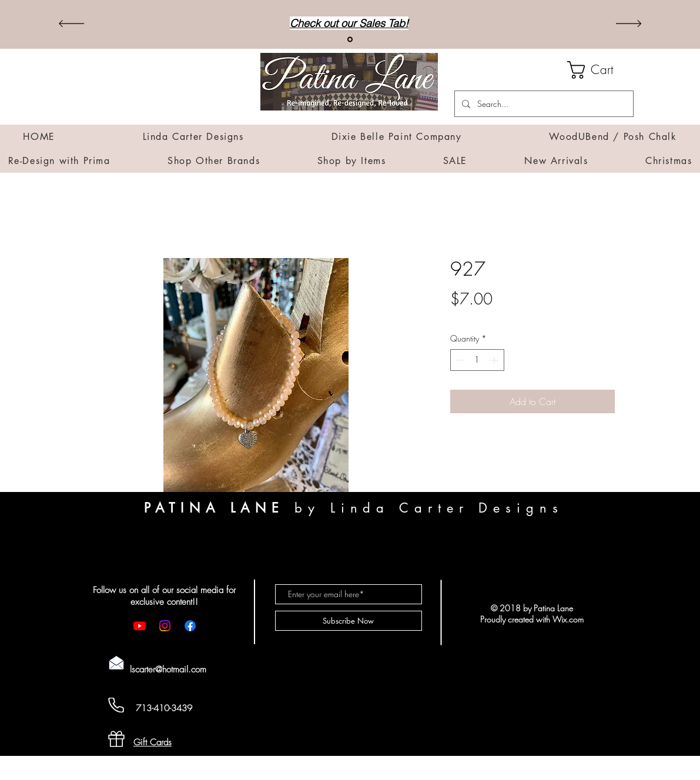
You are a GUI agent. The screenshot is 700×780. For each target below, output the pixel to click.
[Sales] (350, 40)
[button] (600, 70)
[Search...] (543, 104)
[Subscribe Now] (349, 621)
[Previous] (71, 24)
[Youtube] (140, 626)
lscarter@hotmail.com (168, 669)
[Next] (629, 24)
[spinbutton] (477, 360)
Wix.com (568, 619)
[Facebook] (190, 626)
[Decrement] (459, 360)
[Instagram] (165, 626)
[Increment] (495, 360)
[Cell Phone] (116, 705)
